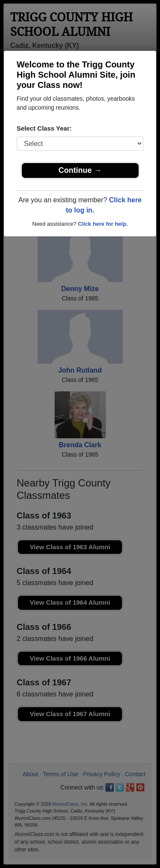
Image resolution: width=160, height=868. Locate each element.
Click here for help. (103, 224)
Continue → (80, 170)
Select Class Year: (44, 128)
